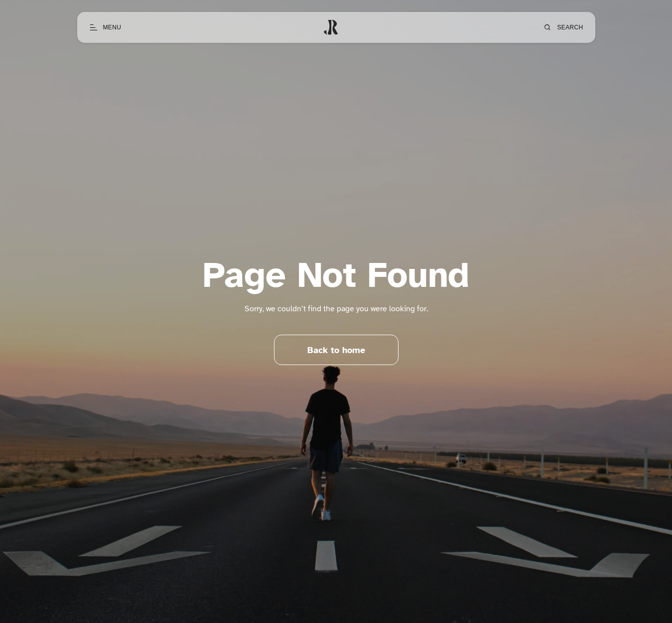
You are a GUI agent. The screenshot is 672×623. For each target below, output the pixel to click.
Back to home (336, 350)
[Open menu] (105, 27)
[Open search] (563, 27)
